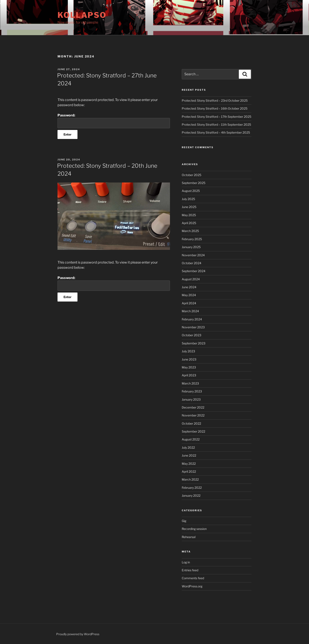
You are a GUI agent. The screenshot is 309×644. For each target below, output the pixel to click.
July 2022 (188, 447)
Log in (186, 562)
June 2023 (189, 359)
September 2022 (193, 431)
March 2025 (190, 231)
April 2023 (189, 375)
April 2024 (189, 303)
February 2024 (192, 319)
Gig (184, 521)
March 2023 (190, 383)
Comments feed (193, 578)
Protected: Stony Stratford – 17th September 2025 (217, 117)
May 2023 (189, 367)
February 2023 (192, 391)
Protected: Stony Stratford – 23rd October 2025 (215, 100)
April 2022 (189, 471)
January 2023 (191, 399)
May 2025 (189, 215)
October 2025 (192, 175)
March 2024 (190, 311)
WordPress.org (192, 586)
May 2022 (189, 464)
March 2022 (190, 479)
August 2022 (191, 439)
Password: (114, 121)
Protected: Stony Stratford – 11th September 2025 (216, 124)
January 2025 (191, 247)
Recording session (194, 529)
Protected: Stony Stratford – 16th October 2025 (215, 108)
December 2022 (193, 407)
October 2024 (192, 263)
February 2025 (192, 239)
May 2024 (189, 295)
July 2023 (188, 351)
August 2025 (191, 191)
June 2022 (189, 455)
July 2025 (188, 199)
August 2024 (191, 279)
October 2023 (192, 335)
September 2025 (194, 183)
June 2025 (189, 207)
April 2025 (189, 223)
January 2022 (191, 495)
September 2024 (194, 271)
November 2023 (193, 327)
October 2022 (191, 423)
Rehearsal (189, 537)
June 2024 (189, 287)
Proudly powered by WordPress (78, 634)
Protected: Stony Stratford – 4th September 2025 (216, 132)
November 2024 (193, 255)
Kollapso (82, 15)
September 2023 (194, 343)
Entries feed (190, 570)
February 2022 (192, 488)
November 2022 (193, 415)
